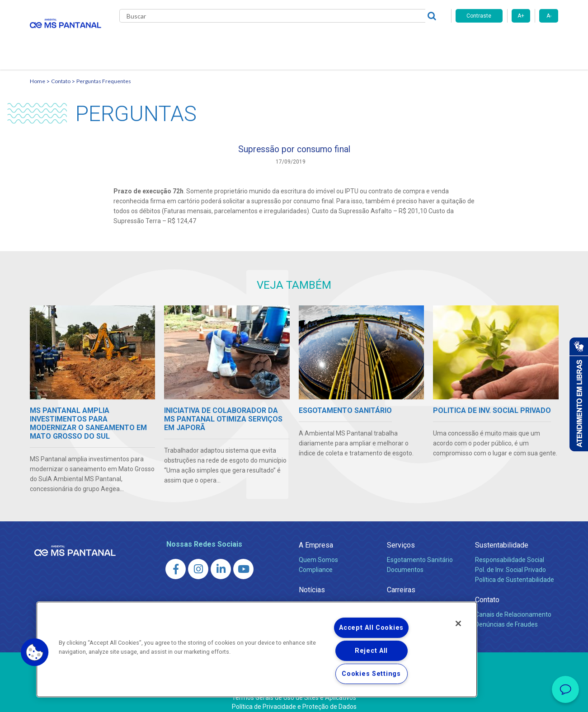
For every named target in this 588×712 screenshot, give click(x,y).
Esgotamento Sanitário (420, 552)
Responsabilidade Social (510, 552)
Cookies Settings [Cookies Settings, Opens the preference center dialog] (371, 674)
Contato (425, 41)
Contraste (479, 16)
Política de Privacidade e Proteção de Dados (294, 698)
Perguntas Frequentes (104, 70)
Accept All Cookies (371, 628)
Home (38, 70)
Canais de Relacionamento (513, 606)
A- (549, 16)
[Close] (458, 623)
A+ (521, 16)
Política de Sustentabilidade (515, 571)
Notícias (290, 41)
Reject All (371, 651)
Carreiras (330, 41)
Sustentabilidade (502, 537)
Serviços (401, 537)
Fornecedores (378, 41)
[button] (35, 652)
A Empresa (316, 537)
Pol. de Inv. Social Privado (510, 562)
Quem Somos (318, 552)
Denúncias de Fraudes (506, 616)
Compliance (316, 562)
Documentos (405, 562)
